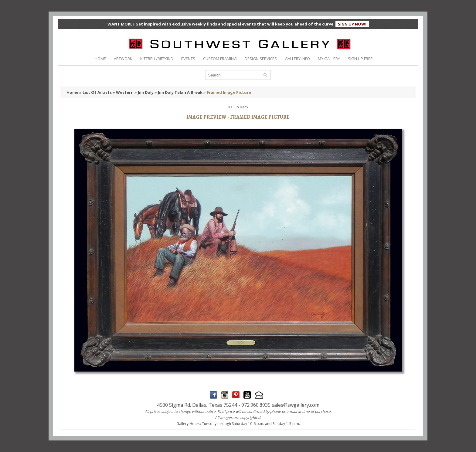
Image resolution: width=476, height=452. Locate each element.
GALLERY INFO (297, 59)
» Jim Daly (144, 92)
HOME (100, 59)
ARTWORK (123, 59)
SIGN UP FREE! (361, 59)
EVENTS (188, 59)
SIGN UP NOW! (352, 24)
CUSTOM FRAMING (220, 59)
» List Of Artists (95, 92)
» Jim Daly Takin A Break (178, 92)
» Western (123, 92)
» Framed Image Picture (227, 92)
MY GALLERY (329, 59)
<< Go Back (238, 107)
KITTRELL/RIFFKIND (157, 59)
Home (72, 92)
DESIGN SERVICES (261, 59)
